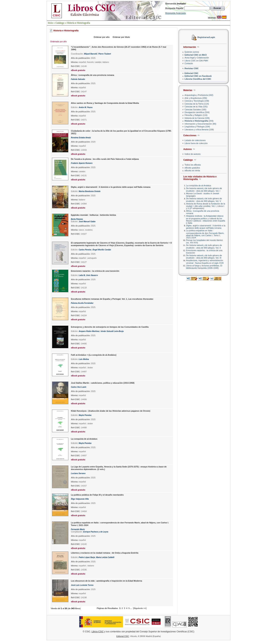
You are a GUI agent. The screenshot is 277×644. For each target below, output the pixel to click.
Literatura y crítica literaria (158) (199, 130)
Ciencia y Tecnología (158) (197, 101)
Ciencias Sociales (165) (196, 110)
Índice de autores (193, 154)
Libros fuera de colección (196, 143)
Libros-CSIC (97, 632)
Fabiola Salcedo (78, 79)
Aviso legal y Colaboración (197, 58)
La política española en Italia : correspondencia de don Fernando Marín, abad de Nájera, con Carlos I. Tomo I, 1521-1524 (205, 234)
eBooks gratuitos (192, 168)
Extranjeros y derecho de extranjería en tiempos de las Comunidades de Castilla (110, 327)
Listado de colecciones (195, 140)
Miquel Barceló (91, 54)
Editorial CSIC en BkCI (196, 55)
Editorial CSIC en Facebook (198, 76)
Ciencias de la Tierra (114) (197, 104)
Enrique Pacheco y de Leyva (96, 532)
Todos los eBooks (193, 165)
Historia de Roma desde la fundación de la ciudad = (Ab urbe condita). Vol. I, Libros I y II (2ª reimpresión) (206, 206)
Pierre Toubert (105, 54)
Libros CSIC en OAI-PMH (196, 61)
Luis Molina (84, 359)
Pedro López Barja (87, 557)
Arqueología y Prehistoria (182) (199, 95)
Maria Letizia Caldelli (105, 557)
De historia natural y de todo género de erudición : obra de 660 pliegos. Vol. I (204, 189)
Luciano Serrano (78, 473)
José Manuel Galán (87, 222)
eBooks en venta (192, 170)
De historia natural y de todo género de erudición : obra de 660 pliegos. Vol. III (204, 257)
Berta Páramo (77, 219)
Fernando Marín (78, 529)
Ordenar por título (121, 37)
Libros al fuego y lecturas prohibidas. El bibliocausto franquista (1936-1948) (204, 267)
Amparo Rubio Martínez (89, 331)
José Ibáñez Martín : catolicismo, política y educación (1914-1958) (103, 383)
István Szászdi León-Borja (112, 331)
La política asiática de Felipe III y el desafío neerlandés (97, 495)
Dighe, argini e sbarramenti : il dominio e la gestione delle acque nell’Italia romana (206, 227)
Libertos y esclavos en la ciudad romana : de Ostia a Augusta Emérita (105, 553)
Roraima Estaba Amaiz (81, 138)
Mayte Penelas (85, 415)
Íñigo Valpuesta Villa (80, 499)
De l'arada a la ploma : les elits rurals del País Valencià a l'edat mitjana (105, 159)
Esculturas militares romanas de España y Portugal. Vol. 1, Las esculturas (112, 299)
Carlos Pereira (85, 250)
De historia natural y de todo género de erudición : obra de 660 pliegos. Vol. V (204, 200)
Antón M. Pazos (86, 107)
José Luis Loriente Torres (82, 585)
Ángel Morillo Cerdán (102, 250)
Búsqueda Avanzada (176, 13)
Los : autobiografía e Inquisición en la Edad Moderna (106, 581)
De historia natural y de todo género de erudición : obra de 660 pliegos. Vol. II (204, 246)
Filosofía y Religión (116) (196, 115)
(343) (199, 121)
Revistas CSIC (192, 68)
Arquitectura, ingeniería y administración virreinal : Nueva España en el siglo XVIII (205, 262)
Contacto (189, 63)
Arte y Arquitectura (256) (196, 98)
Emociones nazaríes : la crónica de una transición (95, 271)
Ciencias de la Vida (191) (196, 107)
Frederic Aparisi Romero (82, 163)
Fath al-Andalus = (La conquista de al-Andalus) (94, 355)
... (131, 608)
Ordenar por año (102, 37)
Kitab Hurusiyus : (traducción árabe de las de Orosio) (111, 411)
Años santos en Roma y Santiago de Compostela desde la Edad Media (105, 103)
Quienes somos (192, 52)
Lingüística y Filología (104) (197, 127)
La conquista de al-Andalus (199, 186)
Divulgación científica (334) (197, 112)
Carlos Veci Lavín (79, 387)
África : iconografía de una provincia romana (93, 75)
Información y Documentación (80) (200, 124)
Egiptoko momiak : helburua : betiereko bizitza (93, 215)
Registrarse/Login (206, 37)
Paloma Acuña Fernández (82, 303)
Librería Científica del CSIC (198, 79)
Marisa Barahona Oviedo (90, 191)
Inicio (50, 23)
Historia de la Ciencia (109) (197, 118)
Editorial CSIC (192, 73)
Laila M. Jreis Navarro (88, 275)
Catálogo (60, 23)
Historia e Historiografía (78, 23)
